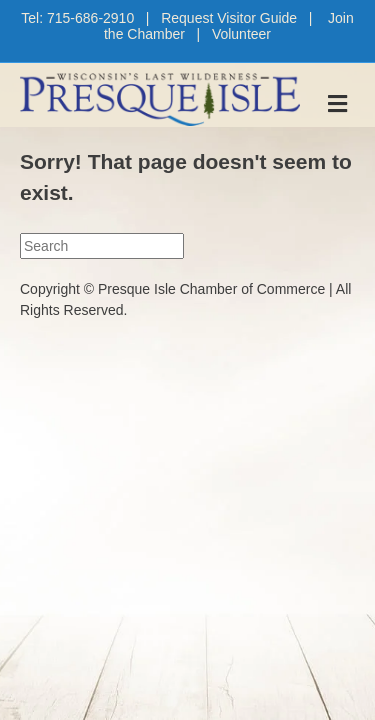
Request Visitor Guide (229, 18)
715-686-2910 (90, 18)
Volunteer (241, 34)
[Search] (102, 246)
